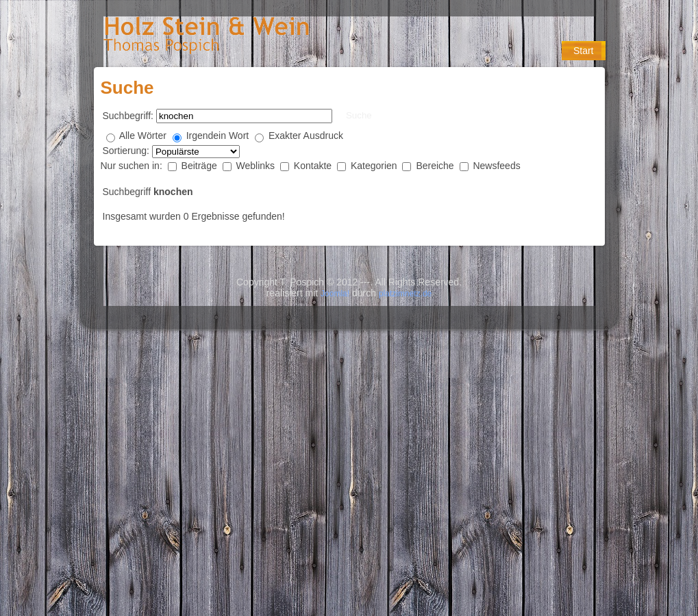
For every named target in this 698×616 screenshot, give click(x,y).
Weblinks (257, 166)
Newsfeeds (496, 166)
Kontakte (314, 166)
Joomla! (335, 294)
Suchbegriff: (128, 116)
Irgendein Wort (218, 136)
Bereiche (436, 166)
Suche (359, 115)
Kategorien (375, 166)
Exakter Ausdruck (306, 136)
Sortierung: (127, 151)
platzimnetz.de (405, 294)
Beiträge (201, 166)
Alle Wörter (143, 136)
